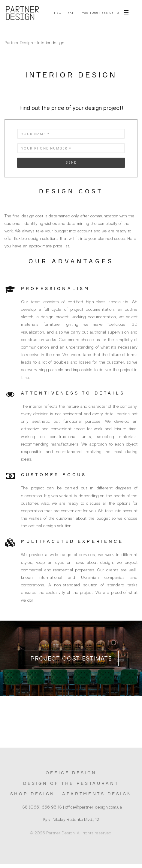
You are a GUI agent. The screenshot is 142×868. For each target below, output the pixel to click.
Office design (71, 773)
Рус (58, 13)
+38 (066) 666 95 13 (101, 13)
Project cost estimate (71, 658)
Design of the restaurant (71, 783)
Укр (71, 13)
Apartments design (97, 794)
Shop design (33, 794)
